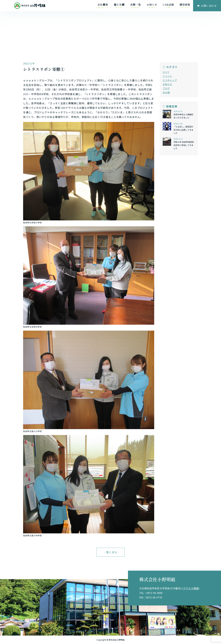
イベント (167, 76)
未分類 (166, 92)
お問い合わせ (207, 6)
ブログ (166, 88)
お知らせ (167, 84)
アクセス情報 (191, 588)
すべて (166, 72)
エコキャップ (170, 80)
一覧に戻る (111, 552)
